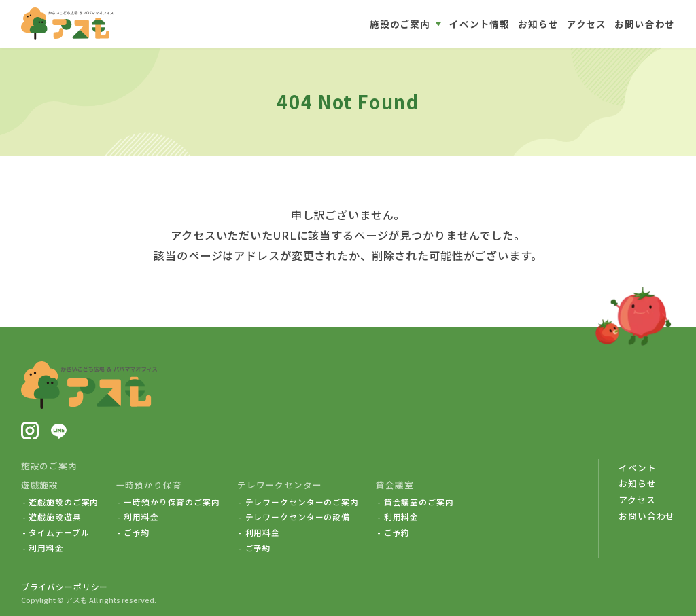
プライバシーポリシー (65, 586)
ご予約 (137, 532)
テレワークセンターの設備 (298, 517)
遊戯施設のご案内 (64, 502)
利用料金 (46, 548)
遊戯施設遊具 (55, 517)
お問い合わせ (647, 516)
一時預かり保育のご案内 (172, 502)
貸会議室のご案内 (419, 502)
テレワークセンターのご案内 (302, 502)
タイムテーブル (59, 532)
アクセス (637, 500)
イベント (637, 468)
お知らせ (637, 483)
